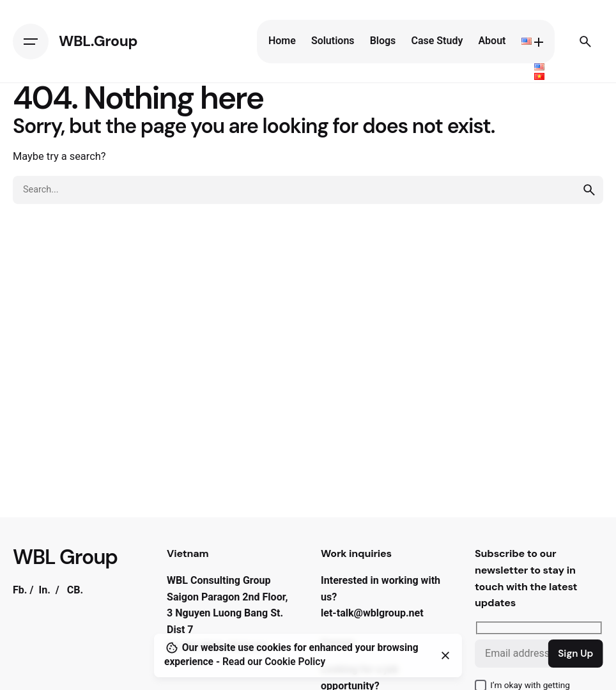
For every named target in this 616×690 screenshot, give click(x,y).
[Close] (445, 655)
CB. (75, 590)
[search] (589, 190)
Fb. (20, 590)
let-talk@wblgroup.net (372, 613)
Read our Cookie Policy (274, 662)
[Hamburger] (31, 42)
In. (44, 590)
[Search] (585, 42)
